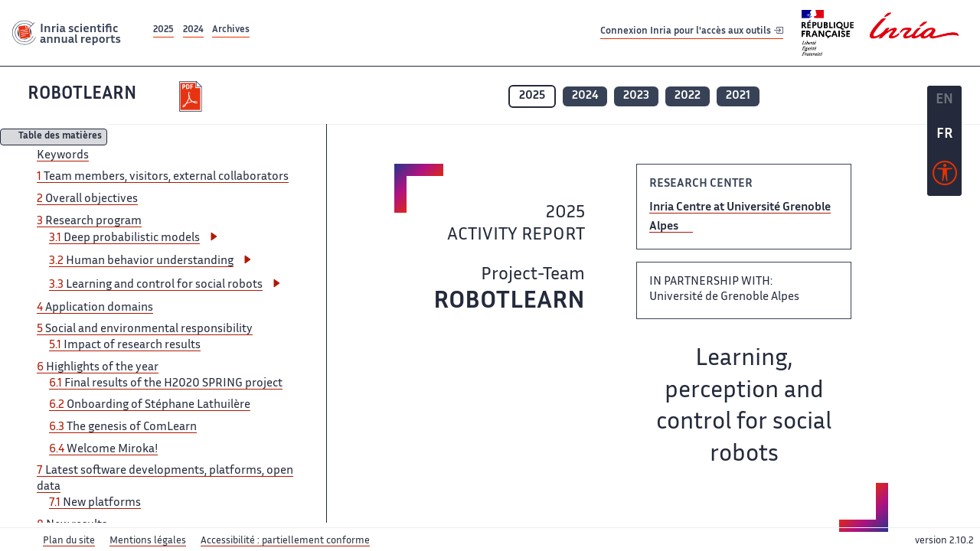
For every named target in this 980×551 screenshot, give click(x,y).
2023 (636, 96)
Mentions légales (148, 541)
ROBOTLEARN (82, 95)
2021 (738, 96)
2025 (163, 30)
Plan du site (69, 541)
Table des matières (60, 137)
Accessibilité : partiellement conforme (285, 541)
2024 (193, 30)
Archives (231, 30)
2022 (688, 96)
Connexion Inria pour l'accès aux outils (692, 33)
